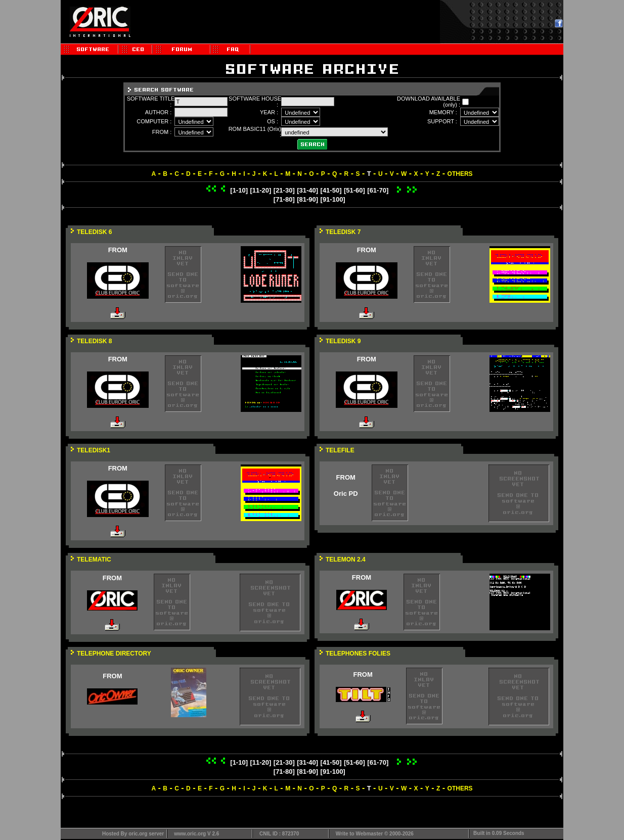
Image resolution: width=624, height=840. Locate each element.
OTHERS (460, 174)
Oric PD (346, 494)
